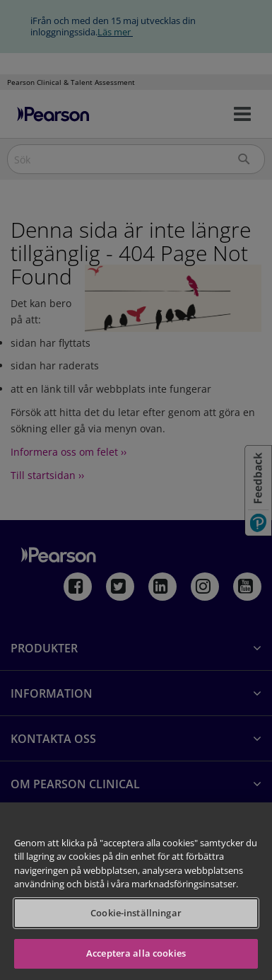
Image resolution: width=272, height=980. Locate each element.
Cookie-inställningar (136, 913)
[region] (136, 891)
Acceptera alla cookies (136, 953)
